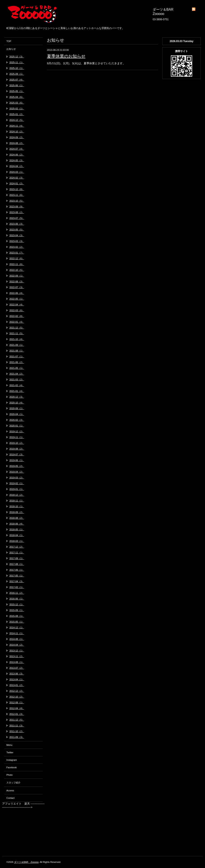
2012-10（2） (17, 697)
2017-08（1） (17, 564)
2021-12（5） (17, 328)
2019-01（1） (17, 489)
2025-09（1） (17, 74)
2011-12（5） (17, 720)
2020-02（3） (17, 420)
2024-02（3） (17, 178)
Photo (10, 775)
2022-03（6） (17, 310)
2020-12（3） (17, 397)
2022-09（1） (17, 276)
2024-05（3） (17, 160)
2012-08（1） (17, 702)
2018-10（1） (17, 506)
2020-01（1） (17, 426)
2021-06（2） (17, 362)
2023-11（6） (17, 195)
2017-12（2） (17, 547)
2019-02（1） (17, 483)
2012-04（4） (17, 708)
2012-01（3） (17, 714)
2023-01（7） (17, 253)
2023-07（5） (17, 218)
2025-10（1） (17, 68)
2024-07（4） (17, 149)
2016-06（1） (17, 599)
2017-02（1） (17, 587)
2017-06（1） (17, 570)
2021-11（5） (17, 333)
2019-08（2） (17, 449)
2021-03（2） (17, 380)
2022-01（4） (17, 322)
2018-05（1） (17, 529)
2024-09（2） (17, 137)
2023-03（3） (17, 241)
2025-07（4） (17, 80)
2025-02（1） (17, 108)
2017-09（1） (17, 558)
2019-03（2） (17, 478)
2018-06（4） (17, 524)
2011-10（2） (17, 731)
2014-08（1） (17, 639)
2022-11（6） (17, 264)
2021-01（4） (17, 391)
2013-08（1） (17, 662)
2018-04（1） (17, 535)
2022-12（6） (17, 258)
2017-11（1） (17, 553)
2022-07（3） (17, 287)
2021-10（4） (17, 339)
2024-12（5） (17, 120)
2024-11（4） (17, 126)
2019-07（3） (17, 455)
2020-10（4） (17, 403)
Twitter (10, 752)
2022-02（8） (17, 316)
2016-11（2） (17, 593)
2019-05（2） (17, 466)
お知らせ (11, 49)
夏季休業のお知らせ (66, 56)
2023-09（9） (17, 207)
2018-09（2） (17, 512)
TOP (9, 41)
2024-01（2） (17, 183)
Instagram (12, 760)
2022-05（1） (17, 299)
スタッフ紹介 (13, 783)
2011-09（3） (17, 737)
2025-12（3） (17, 57)
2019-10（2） (17, 443)
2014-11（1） (17, 633)
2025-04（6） (17, 97)
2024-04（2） (17, 166)
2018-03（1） (17, 541)
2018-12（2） (17, 495)
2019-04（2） (17, 472)
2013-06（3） (17, 674)
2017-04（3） (17, 581)
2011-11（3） (17, 726)
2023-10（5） (17, 201)
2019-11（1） (17, 437)
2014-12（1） (17, 628)
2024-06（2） (17, 155)
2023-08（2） (17, 212)
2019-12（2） (17, 431)
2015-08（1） (17, 616)
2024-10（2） (17, 132)
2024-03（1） (17, 172)
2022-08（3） (17, 282)
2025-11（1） (17, 62)
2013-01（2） (17, 685)
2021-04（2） (17, 374)
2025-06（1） (17, 85)
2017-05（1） (17, 576)
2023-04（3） (17, 235)
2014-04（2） (17, 645)
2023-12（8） (17, 189)
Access (10, 790)
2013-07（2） (17, 668)
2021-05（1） (17, 368)
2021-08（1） (17, 351)
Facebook (12, 767)
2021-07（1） (17, 356)
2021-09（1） (17, 345)
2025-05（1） (17, 91)
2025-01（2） (17, 114)
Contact (10, 798)
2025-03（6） (17, 103)
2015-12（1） (17, 604)
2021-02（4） (17, 385)
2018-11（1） (17, 501)
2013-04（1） (17, 679)
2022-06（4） (17, 293)
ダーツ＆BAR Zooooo (26, 862)
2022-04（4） (17, 305)
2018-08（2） (17, 518)
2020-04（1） (17, 414)
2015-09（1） (17, 610)
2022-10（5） (17, 270)
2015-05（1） (17, 622)
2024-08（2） (17, 143)
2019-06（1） (17, 460)
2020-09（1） (17, 408)
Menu (9, 745)
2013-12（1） (17, 651)
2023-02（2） (17, 247)
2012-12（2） (17, 691)
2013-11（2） (17, 656)
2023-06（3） (17, 224)
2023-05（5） (17, 230)
